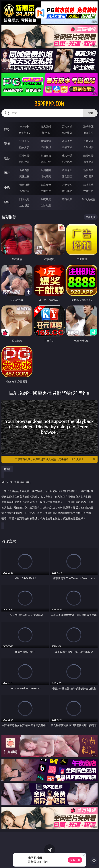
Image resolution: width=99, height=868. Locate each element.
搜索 (90, 113)
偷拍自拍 (46, 156)
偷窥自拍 (24, 170)
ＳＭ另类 (88, 147)
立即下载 (75, 860)
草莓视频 (67, 199)
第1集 (7, 469)
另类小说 (46, 191)
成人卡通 (67, 156)
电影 (7, 158)
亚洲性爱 (24, 156)
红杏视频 (24, 205)
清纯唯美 (46, 176)
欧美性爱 (88, 156)
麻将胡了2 (24, 133)
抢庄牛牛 (88, 133)
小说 (7, 187)
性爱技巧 (88, 191)
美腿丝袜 (24, 176)
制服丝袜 (24, 162)
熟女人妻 (24, 147)
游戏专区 (88, 126)
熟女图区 (67, 176)
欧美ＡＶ (67, 141)
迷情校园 (24, 191)
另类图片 (88, 176)
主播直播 (67, 147)
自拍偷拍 (46, 141)
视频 (7, 144)
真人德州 (46, 126)
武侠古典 (88, 185)
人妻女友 (67, 185)
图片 (7, 173)
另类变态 (88, 162)
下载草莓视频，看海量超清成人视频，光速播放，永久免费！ (55, 459)
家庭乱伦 (46, 185)
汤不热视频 (88, 199)
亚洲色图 (46, 170)
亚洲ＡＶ (24, 141)
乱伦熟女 (67, 162)
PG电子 (25, 126)
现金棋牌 (67, 133)
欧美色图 (67, 170)
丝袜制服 (46, 147)
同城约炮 (24, 199)
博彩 (7, 129)
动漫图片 (88, 170)
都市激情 (24, 185)
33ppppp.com (49, 104)
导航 (7, 202)
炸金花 (46, 133)
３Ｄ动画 (88, 141)
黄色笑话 (67, 191)
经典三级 (46, 162)
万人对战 (67, 126)
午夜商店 (46, 199)
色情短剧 (46, 205)
